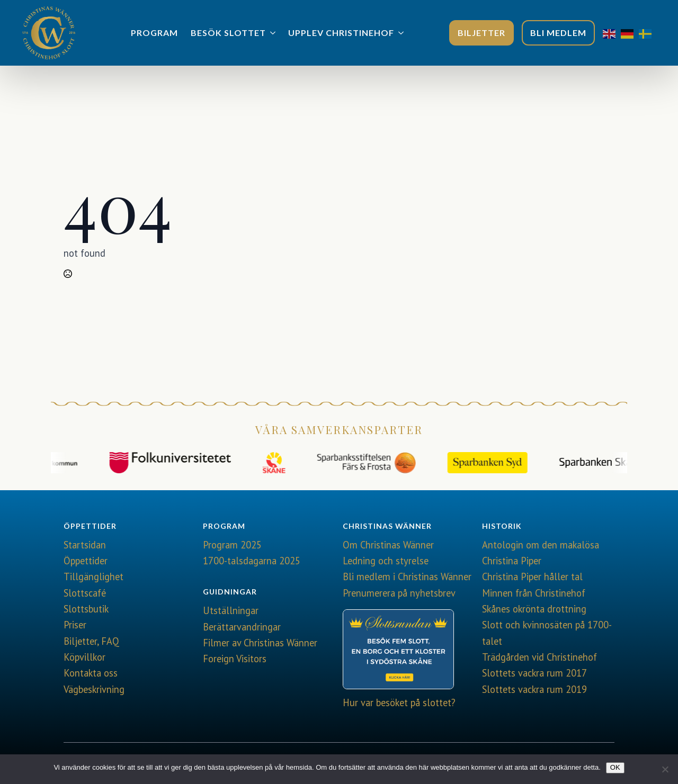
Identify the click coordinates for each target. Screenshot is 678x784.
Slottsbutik (86, 609)
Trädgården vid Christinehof (539, 657)
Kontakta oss (91, 673)
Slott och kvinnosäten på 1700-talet (547, 633)
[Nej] (665, 769)
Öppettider (86, 561)
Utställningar (231, 610)
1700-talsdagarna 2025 (252, 561)
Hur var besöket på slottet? (399, 702)
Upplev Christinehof (341, 33)
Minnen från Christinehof (534, 593)
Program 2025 (232, 545)
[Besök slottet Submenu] (274, 33)
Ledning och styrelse (386, 561)
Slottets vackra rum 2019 (534, 689)
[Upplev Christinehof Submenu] (402, 33)
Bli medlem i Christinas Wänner (407, 576)
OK (615, 767)
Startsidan (85, 545)
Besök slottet (228, 33)
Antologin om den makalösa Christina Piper (541, 553)
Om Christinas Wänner (388, 545)
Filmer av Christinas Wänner (260, 643)
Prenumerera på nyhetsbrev (399, 593)
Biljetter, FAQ (91, 641)
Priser (75, 625)
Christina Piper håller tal (532, 576)
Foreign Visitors (235, 659)
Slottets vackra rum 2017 (534, 673)
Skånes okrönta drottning (534, 609)
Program (154, 33)
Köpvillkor (84, 657)
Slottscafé (85, 593)
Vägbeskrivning (94, 689)
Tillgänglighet (93, 576)
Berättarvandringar (242, 627)
